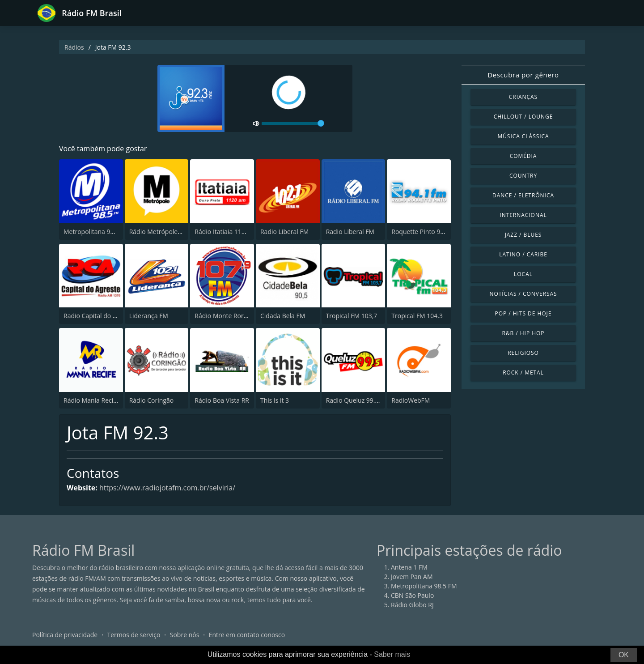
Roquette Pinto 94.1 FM (425, 232)
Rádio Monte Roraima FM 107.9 (240, 316)
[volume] (293, 123)
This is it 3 (275, 400)
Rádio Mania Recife (91, 400)
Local (523, 274)
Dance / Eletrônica (523, 195)
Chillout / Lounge (523, 117)
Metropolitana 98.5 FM (97, 232)
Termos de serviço (134, 635)
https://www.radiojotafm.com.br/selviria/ (167, 488)
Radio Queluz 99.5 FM (358, 400)
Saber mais (392, 654)
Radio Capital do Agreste (99, 316)
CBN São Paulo (412, 595)
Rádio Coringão (151, 400)
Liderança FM (149, 316)
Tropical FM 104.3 (417, 316)
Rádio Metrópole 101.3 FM (167, 232)
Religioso (523, 353)
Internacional (523, 215)
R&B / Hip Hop (523, 333)
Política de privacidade (65, 635)
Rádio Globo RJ (412, 605)
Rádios (74, 47)
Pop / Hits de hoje (523, 313)
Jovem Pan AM (412, 577)
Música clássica (523, 136)
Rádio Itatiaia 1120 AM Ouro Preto (244, 232)
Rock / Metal (523, 372)
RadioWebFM (411, 400)
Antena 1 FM (409, 567)
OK (624, 655)
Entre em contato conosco (247, 635)
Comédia (523, 156)
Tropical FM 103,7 (352, 316)
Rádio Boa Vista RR (222, 400)
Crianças (523, 97)
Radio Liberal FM (284, 232)
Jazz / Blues (523, 235)
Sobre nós (185, 635)
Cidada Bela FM (283, 316)
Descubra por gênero (523, 75)
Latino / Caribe (523, 254)
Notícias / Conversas (523, 294)
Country (523, 176)
